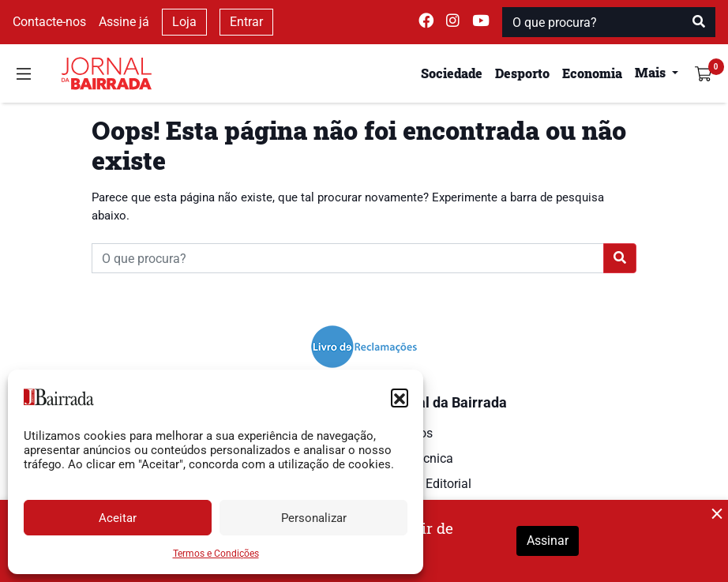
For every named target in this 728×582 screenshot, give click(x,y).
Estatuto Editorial (424, 484)
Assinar (548, 541)
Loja (184, 22)
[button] (400, 397)
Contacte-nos (49, 22)
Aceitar (118, 518)
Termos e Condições (216, 554)
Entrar (246, 22)
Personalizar (314, 518)
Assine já (124, 22)
